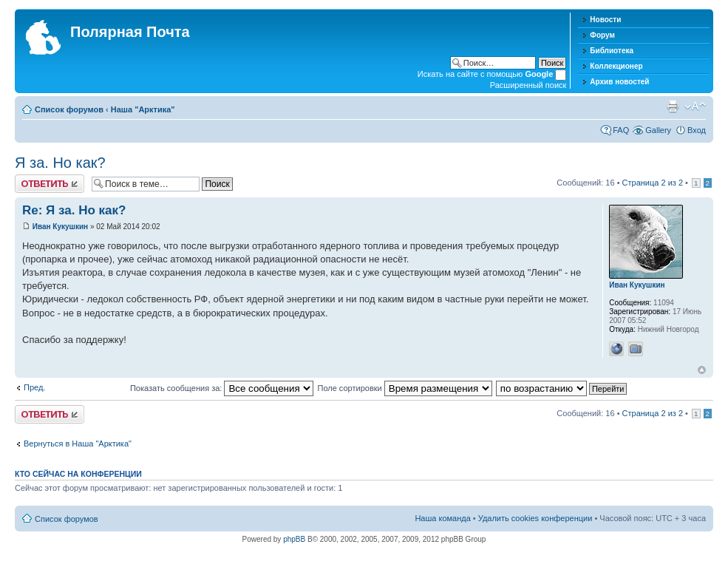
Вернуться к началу (702, 370)
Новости (605, 20)
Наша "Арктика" (143, 109)
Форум (602, 35)
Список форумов (69, 109)
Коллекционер (616, 66)
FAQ (621, 130)
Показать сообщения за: (222, 388)
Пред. (34, 387)
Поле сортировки (404, 388)
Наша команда (442, 518)
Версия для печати (673, 106)
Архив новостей (619, 82)
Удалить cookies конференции (535, 518)
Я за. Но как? (60, 163)
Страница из (653, 183)
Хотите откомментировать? (50, 184)
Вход (697, 130)
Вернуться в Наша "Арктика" (78, 444)
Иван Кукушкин (60, 227)
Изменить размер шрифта (695, 106)
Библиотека (612, 51)
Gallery (658, 130)
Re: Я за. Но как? (74, 210)
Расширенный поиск (528, 85)
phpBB (294, 539)
